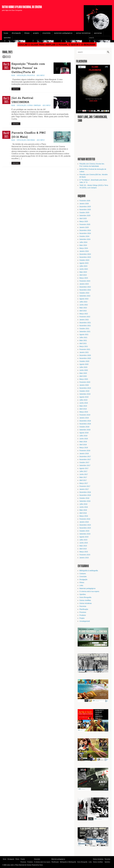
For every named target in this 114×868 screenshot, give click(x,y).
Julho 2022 (83, 302)
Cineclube (46, 33)
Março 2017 (84, 483)
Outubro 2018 (84, 427)
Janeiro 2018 (84, 454)
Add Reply (41, 75)
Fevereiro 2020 (85, 382)
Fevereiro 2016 (85, 519)
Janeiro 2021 (84, 352)
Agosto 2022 (84, 299)
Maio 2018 (83, 442)
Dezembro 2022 (85, 287)
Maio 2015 (83, 546)
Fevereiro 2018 (85, 451)
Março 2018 (84, 448)
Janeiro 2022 (84, 320)
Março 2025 (84, 221)
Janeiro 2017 (84, 489)
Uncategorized (85, 621)
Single (4, 57)
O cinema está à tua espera (89, 591)
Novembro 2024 (85, 233)
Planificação (84, 609)
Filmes (27, 33)
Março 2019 (84, 412)
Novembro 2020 (85, 358)
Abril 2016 (83, 513)
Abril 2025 (83, 218)
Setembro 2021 (85, 332)
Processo (83, 612)
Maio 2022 (83, 308)
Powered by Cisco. (37, 865)
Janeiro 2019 (84, 418)
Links (81, 585)
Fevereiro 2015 (85, 555)
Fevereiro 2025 (85, 224)
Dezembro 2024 (85, 230)
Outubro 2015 (84, 531)
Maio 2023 (83, 272)
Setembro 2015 (85, 534)
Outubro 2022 (84, 293)
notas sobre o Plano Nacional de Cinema (22, 7)
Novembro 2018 (85, 424)
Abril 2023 (83, 275)
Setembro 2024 (85, 239)
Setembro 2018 (85, 430)
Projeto (36, 33)
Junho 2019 (84, 403)
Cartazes (83, 574)
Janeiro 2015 (84, 558)
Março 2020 (84, 379)
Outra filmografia (85, 597)
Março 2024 (84, 248)
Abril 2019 (83, 409)
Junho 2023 (84, 269)
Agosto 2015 (84, 537)
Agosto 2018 (84, 433)
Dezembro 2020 (85, 355)
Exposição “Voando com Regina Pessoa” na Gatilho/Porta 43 (28, 68)
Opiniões (7, 38)
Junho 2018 (84, 439)
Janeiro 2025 (84, 227)
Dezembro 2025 (85, 207)
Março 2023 (84, 278)
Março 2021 (84, 346)
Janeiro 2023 (84, 284)
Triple (9, 57)
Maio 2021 (83, 340)
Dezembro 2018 (85, 421)
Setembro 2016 (85, 501)
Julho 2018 (83, 436)
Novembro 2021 (85, 326)
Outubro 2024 (84, 236)
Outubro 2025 (84, 213)
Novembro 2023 (85, 257)
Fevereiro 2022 (85, 317)
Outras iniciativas (83, 33)
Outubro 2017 (84, 462)
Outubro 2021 (84, 329)
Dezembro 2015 (85, 525)
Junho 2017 (84, 474)
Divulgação (16, 33)
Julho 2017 (83, 471)
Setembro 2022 (85, 296)
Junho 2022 (84, 305)
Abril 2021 (83, 343)
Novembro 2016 (85, 495)
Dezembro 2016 (85, 492)
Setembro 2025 (85, 215)
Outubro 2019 (84, 391)
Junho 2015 (84, 543)
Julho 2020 (83, 367)
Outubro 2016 (84, 498)
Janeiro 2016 (84, 522)
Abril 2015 (83, 549)
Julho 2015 (83, 540)
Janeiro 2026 (84, 204)
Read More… (16, 89)
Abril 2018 (83, 445)
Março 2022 (84, 314)
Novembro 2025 (85, 210)
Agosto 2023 (84, 263)
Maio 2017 (83, 477)
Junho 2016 (84, 507)
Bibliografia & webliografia (89, 571)
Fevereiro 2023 (85, 281)
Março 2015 (84, 552)
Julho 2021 (83, 337)
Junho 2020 (84, 370)
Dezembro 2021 (85, 323)
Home (6, 33)
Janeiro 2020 (84, 385)
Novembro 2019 (85, 388)
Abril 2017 (83, 480)
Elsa (13, 75)
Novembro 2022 (85, 290)
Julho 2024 (83, 242)
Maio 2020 (83, 373)
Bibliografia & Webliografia (68, 862)
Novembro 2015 (85, 528)
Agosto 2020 (84, 364)
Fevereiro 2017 (85, 486)
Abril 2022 (83, 311)
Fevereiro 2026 (85, 201)
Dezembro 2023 (85, 254)
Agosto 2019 (84, 397)
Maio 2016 (83, 510)
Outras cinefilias (34, 105)
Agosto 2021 (84, 334)
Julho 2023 (83, 266)
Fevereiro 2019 (85, 415)
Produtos (31, 75)
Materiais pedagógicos (63, 33)
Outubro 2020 (84, 361)
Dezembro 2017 (85, 456)
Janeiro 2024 (84, 251)
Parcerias (98, 33)
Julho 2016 (83, 504)
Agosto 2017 (84, 468)
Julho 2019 (83, 400)
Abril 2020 (83, 376)
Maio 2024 (83, 245)
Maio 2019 (83, 406)
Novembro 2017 (85, 459)
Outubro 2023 (84, 260)
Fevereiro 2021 (85, 349)
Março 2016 (84, 516)
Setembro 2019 (85, 394)
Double (7, 57)
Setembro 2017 (85, 465)
